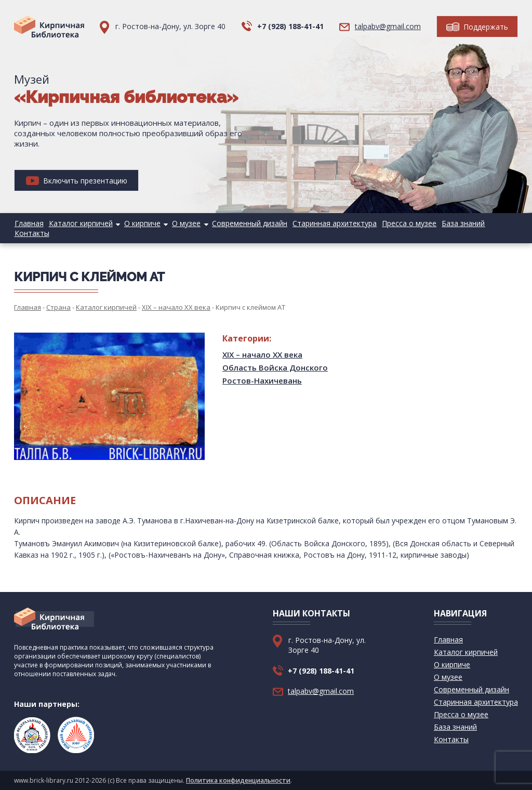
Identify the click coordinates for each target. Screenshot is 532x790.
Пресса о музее (405, 223)
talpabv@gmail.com (388, 26)
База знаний (459, 223)
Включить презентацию (77, 181)
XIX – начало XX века (262, 354)
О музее (184, 223)
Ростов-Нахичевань (262, 380)
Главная (29, 223)
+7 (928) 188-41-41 (290, 26)
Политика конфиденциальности (238, 780)
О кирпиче (141, 223)
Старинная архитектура (331, 223)
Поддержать (477, 27)
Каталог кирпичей (80, 223)
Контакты (31, 233)
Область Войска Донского (275, 367)
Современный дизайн (247, 223)
